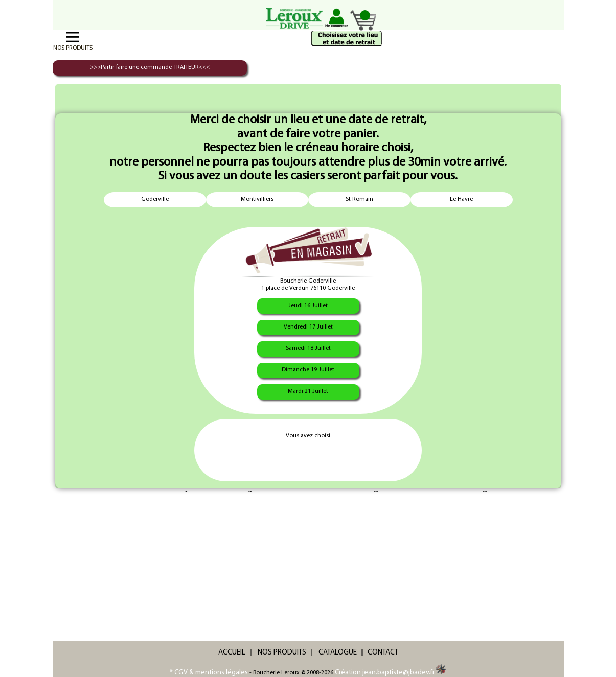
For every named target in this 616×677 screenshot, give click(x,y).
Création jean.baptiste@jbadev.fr (391, 673)
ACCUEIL (232, 653)
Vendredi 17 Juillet (308, 327)
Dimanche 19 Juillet (308, 370)
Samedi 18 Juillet (308, 348)
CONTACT (383, 653)
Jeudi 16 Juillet (308, 306)
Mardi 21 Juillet (308, 391)
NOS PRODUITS (282, 653)
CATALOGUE (338, 653)
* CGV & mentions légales (209, 673)
